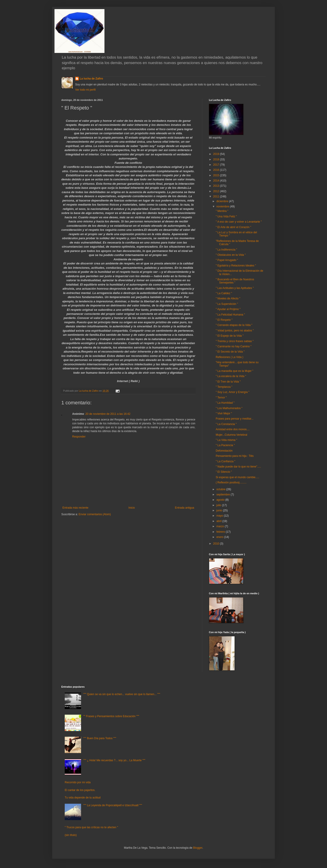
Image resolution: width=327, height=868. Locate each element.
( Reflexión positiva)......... (231, 482)
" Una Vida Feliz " (226, 216)
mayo (220, 516)
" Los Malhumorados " (229, 408)
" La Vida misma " (226, 440)
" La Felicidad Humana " (230, 315)
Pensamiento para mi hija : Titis (235, 456)
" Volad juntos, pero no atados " (235, 331)
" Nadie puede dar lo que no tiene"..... (238, 467)
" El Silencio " (224, 472)
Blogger (198, 848)
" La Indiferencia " (226, 250)
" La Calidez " (224, 293)
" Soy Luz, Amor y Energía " (233, 392)
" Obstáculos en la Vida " (231, 255)
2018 (217, 159)
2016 (217, 170)
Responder (79, 437)
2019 (217, 154)
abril (219, 521)
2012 (217, 191)
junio (220, 510)
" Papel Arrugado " (227, 260)
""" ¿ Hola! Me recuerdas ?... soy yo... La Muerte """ (114, 760)
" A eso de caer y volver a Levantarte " (239, 222)
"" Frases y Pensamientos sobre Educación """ (111, 716)
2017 (217, 165)
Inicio (132, 508)
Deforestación (224, 451)
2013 (217, 186)
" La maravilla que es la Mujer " (234, 371)
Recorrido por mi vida (78, 782)
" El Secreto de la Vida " (230, 352)
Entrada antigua (185, 508)
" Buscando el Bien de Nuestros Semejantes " (235, 281)
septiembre (224, 495)
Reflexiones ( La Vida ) (229, 357)
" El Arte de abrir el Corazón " (233, 227)
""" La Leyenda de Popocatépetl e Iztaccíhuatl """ (113, 805)
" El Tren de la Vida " (228, 382)
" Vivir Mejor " (224, 413)
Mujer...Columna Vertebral (232, 435)
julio (219, 505)
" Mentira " (222, 211)
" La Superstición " (227, 304)
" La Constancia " (226, 424)
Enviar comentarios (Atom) (95, 514)
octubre (221, 489)
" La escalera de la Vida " (231, 376)
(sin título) (71, 835)
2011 (217, 196)
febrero (221, 532)
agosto (221, 500)
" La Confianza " (225, 461)
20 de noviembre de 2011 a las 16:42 (108, 414)
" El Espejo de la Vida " (230, 336)
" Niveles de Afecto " (228, 298)
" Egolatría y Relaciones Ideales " (236, 266)
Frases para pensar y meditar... (235, 419)
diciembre (223, 201)
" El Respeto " (224, 320)
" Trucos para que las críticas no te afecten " (91, 827)
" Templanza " (224, 387)
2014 (217, 181)
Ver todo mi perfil (85, 90)
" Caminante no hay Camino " (234, 346)
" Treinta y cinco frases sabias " (235, 341)
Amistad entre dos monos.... (233, 429)
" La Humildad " (225, 403)
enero (220, 537)
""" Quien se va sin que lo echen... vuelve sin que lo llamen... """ (122, 694)
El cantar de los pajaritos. (80, 790)
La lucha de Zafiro (91, 79)
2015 (217, 175)
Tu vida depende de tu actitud (83, 798)
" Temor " (221, 398)
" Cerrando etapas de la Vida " (234, 325)
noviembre (223, 206)
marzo (221, 526)
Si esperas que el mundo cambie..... (237, 477)
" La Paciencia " (225, 445)
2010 (217, 544)
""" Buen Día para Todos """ (100, 738)
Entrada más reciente (75, 508)
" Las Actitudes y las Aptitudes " (235, 288)
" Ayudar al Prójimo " (228, 309)
